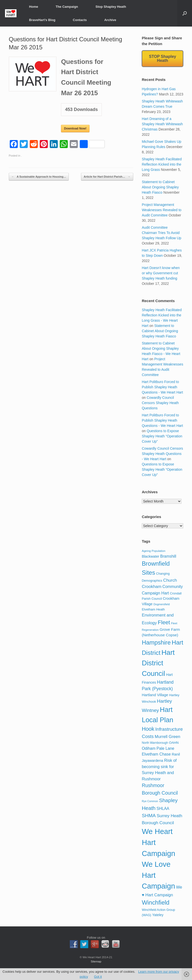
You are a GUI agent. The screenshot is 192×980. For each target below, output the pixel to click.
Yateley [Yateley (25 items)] (158, 915)
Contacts (80, 20)
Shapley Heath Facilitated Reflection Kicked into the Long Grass (162, 164)
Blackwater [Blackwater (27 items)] (150, 556)
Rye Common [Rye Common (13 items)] (150, 801)
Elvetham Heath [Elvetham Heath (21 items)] (153, 609)
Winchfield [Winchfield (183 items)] (155, 902)
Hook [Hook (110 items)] (148, 729)
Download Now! (75, 129)
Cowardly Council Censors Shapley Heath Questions (160, 403)
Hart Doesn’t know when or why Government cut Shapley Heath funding (161, 273)
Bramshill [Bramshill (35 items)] (168, 556)
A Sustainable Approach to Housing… (39, 177)
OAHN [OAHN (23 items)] (174, 743)
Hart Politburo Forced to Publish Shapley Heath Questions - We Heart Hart (162, 387)
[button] (185, 13)
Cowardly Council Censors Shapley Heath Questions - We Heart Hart (162, 454)
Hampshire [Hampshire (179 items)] (156, 642)
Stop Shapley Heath (111, 7)
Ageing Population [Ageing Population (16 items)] (153, 551)
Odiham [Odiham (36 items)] (149, 748)
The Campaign (67, 7)
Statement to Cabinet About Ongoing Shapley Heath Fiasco (160, 187)
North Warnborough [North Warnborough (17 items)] (155, 743)
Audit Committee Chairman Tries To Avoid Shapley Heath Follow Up (161, 233)
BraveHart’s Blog (42, 20)
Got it (98, 977)
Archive (110, 20)
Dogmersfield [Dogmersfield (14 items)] (162, 604)
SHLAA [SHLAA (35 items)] (163, 809)
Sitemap (96, 961)
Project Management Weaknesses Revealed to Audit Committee (162, 210)
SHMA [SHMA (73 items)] (149, 816)
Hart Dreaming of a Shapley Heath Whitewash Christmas (162, 124)
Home (33, 7)
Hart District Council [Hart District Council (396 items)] (158, 663)
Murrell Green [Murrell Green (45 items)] (167, 737)
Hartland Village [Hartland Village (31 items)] (155, 695)
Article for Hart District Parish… (107, 177)
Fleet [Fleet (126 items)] (164, 622)
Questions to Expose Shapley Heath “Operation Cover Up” (162, 436)
